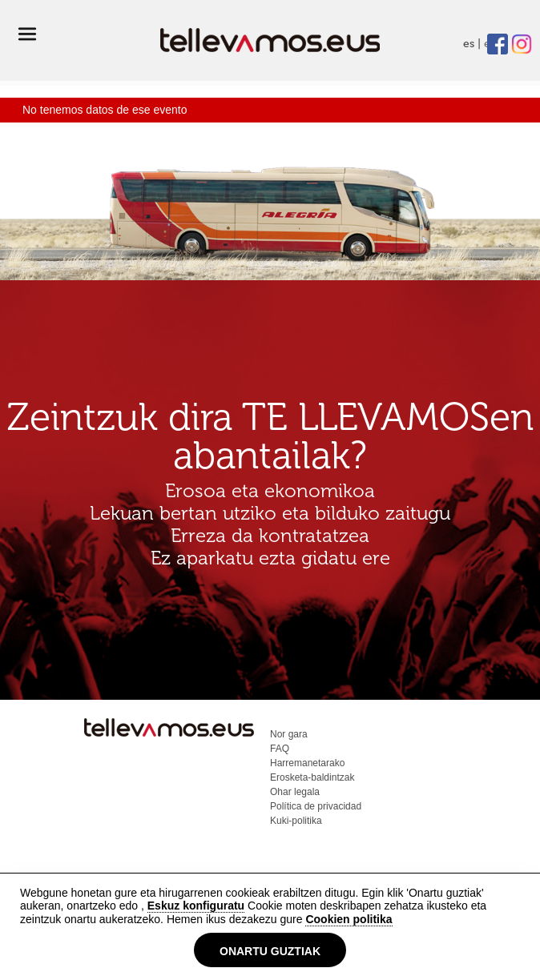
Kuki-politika (296, 821)
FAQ (280, 749)
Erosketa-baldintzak (312, 777)
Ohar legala (295, 792)
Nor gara (289, 734)
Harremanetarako (307, 763)
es (469, 44)
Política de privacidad (316, 806)
